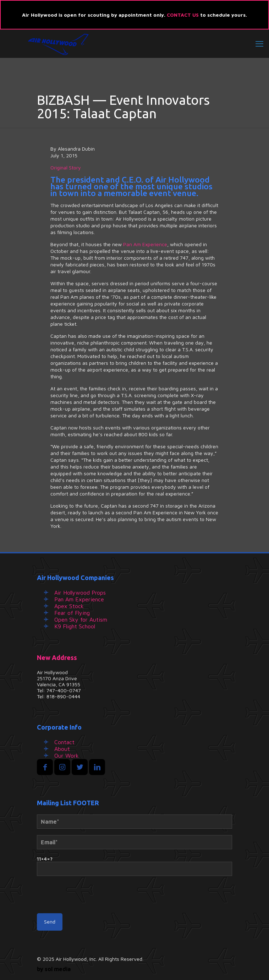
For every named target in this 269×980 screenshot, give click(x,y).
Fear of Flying (72, 613)
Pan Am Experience (145, 244)
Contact (64, 742)
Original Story (66, 167)
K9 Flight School (75, 626)
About (62, 749)
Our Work (67, 756)
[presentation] (91, 898)
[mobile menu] (259, 44)
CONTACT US (183, 15)
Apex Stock (69, 606)
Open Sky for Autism (81, 619)
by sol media (54, 969)
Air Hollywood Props (80, 592)
